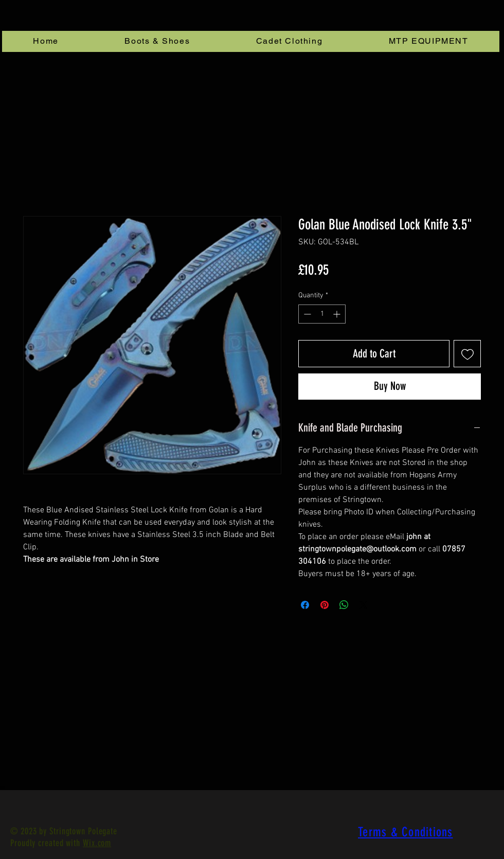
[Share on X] (364, 605)
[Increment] (338, 314)
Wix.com (97, 843)
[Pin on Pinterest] (325, 605)
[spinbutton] (322, 314)
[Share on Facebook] (305, 605)
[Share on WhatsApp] (344, 605)
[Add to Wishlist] (467, 354)
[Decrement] (306, 314)
